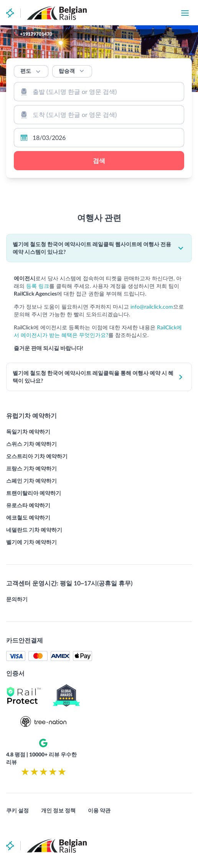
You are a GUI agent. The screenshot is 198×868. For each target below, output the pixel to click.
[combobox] (99, 92)
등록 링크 (38, 286)
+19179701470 (36, 34)
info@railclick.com (152, 307)
